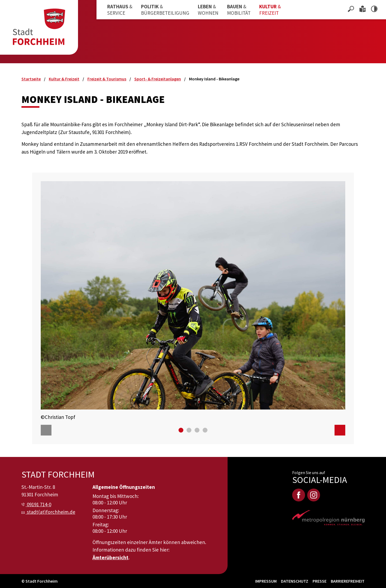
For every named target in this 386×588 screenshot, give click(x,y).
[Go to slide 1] (181, 430)
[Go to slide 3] (197, 430)
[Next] (340, 430)
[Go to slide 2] (189, 430)
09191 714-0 (39, 504)
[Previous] (46, 430)
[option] (193, 301)
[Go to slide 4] (205, 430)
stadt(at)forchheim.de (51, 512)
